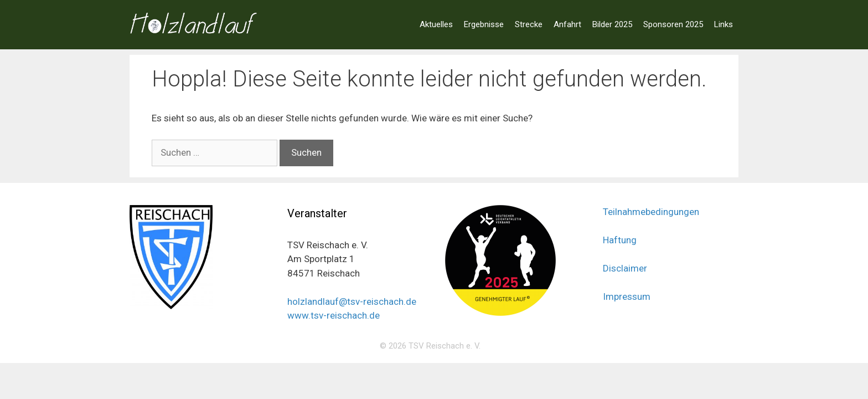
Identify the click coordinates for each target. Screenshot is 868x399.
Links (724, 24)
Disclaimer (625, 268)
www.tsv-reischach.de (334, 315)
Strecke (529, 24)
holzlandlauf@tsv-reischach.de (352, 301)
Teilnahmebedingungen (651, 212)
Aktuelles (436, 24)
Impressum (627, 296)
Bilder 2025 (612, 24)
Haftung (620, 240)
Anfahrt (567, 24)
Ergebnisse (484, 24)
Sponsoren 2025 (673, 24)
